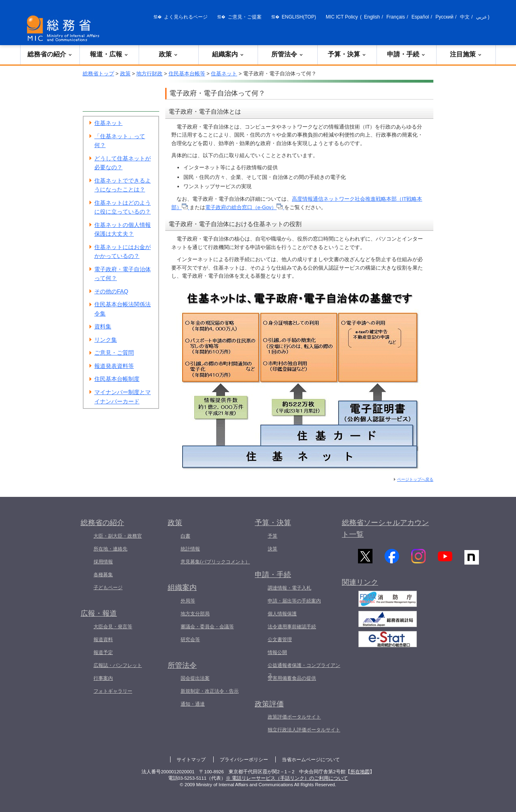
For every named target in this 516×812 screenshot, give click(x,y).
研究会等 (190, 640)
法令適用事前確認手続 (292, 627)
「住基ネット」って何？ (120, 141)
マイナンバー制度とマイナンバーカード (123, 397)
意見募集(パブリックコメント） (215, 562)
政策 (169, 54)
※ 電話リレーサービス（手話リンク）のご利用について (287, 778)
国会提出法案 (195, 678)
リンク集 (106, 340)
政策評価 (269, 704)
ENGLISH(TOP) (299, 17)
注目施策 (466, 54)
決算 (273, 549)
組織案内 (228, 54)
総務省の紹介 (50, 54)
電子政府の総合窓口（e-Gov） (245, 207)
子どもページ (108, 588)
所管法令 (287, 54)
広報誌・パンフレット (118, 665)
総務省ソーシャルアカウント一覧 (385, 529)
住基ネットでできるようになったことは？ (123, 185)
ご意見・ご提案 (245, 17)
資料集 (103, 326)
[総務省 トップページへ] (65, 28)
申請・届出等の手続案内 (294, 601)
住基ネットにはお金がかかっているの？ (123, 252)
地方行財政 (149, 74)
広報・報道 (99, 613)
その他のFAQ (111, 291)
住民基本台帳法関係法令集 (123, 309)
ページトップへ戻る (415, 479)
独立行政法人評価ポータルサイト (304, 730)
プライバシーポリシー (244, 760)
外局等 (188, 601)
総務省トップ (98, 74)
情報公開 (277, 652)
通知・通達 (193, 704)
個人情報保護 (282, 614)
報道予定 (103, 652)
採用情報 (103, 562)
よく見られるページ (186, 17)
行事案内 (103, 678)
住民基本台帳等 (187, 74)
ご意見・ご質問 (114, 353)
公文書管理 (280, 640)
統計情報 (190, 549)
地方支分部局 (195, 614)
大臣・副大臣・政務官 (118, 536)
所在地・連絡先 (110, 549)
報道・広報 (109, 54)
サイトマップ (191, 760)
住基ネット (224, 74)
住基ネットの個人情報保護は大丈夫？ (123, 229)
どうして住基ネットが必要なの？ (123, 163)
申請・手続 (406, 54)
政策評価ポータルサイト (294, 717)
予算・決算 (347, 54)
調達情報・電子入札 (289, 588)
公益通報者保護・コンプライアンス (304, 670)
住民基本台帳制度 (117, 379)
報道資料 (103, 640)
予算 (273, 536)
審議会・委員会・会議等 (207, 627)
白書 (185, 536)
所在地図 (360, 772)
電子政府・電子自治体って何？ (123, 274)
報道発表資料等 (114, 366)
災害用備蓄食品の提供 (292, 678)
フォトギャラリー (113, 691)
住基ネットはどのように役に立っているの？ (123, 207)
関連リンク (360, 586)
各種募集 (103, 575)
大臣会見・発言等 (113, 627)
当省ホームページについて (311, 760)
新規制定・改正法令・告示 (210, 691)
